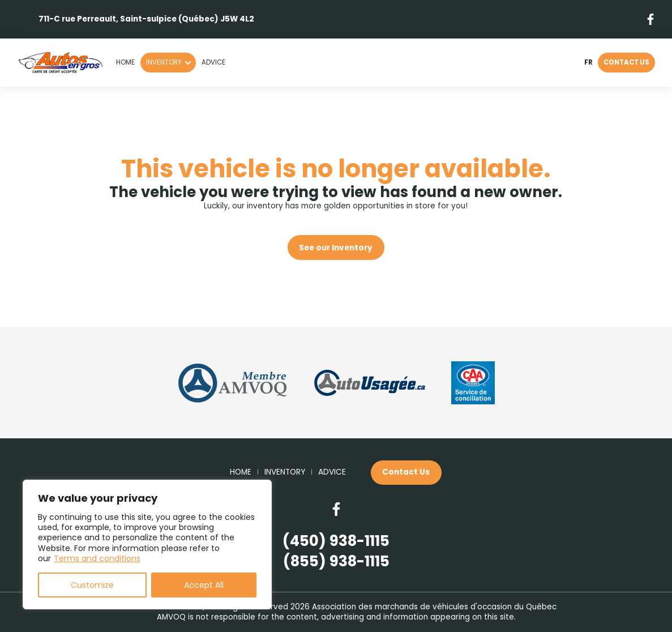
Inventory (164, 62)
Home (125, 62)
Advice (213, 62)
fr (588, 63)
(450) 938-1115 (336, 541)
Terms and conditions (97, 558)
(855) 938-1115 (336, 561)
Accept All (204, 585)
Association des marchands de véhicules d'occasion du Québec (434, 607)
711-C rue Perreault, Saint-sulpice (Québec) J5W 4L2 (146, 19)
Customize (92, 585)
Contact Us (626, 62)
